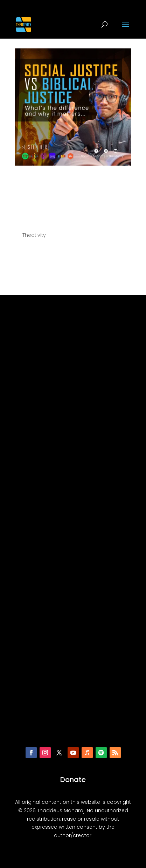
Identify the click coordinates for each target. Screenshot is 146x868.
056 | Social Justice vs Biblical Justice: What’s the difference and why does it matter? (69, 198)
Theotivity (34, 235)
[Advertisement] (73, 525)
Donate (73, 780)
